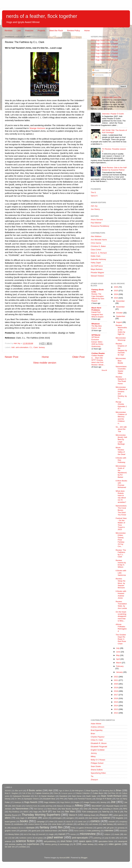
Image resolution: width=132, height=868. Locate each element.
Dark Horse (77, 796)
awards (81, 818)
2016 (116, 698)
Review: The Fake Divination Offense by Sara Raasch (98, 297)
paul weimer (55, 837)
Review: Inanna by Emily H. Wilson (121, 564)
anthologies (57, 818)
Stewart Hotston (97, 276)
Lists (19, 30)
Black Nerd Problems (96, 309)
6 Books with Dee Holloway (121, 460)
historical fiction (51, 831)
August (119, 322)
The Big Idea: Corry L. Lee (97, 327)
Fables (71, 799)
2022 (116, 677)
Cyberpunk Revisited (21, 796)
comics (95, 821)
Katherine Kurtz (31, 806)
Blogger (84, 858)
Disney (8, 799)
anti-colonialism (22, 347)
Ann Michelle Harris (99, 240)
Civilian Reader (98, 353)
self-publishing (50, 841)
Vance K (94, 196)
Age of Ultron (64, 791)
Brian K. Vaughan (11, 793)
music (117, 834)
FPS (61, 799)
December (120, 301)
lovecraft (42, 834)
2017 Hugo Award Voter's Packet (104, 60)
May (118, 655)
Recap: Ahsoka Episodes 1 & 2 (121, 405)
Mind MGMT (97, 806)
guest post (36, 831)
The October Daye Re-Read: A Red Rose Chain (121, 639)
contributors (19, 824)
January (120, 672)
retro (113, 838)
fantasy (42, 347)
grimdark (24, 831)
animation (33, 818)
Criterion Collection (83, 793)
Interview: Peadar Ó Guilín (113, 114)
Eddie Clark (96, 256)
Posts (96, 70)
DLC (36, 796)
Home (87, 30)
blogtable (120, 818)
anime (45, 818)
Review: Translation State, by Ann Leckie (121, 605)
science (8, 841)
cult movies (94, 824)
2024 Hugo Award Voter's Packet (104, 40)
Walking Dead (89, 815)
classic (60, 822)
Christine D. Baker (98, 246)
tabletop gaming (51, 844)
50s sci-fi (19, 791)
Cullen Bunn (98, 793)
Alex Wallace (96, 236)
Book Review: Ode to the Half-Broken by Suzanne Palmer (115, 169)
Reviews (9, 30)
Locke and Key (46, 806)
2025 (116, 291)
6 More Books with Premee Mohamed (121, 484)
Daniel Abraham (48, 796)
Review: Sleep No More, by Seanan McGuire (121, 583)
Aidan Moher (96, 724)
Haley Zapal (96, 263)
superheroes (33, 844)
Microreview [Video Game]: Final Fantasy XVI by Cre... (121, 540)
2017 (116, 695)
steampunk (123, 841)
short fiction (66, 841)
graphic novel (10, 831)
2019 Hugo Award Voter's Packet (104, 53)
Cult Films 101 (113, 793)
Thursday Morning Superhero (41, 815)
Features (29, 30)
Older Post (78, 357)
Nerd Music (52, 809)
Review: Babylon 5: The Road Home (121, 380)
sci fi (121, 838)
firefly (73, 828)
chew (51, 822)
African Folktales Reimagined (121, 628)
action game (118, 815)
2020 (116, 684)
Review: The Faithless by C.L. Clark (121, 553)
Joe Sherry (95, 209)
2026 (116, 287)
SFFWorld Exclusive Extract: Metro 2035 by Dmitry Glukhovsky (97, 342)
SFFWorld (96, 335)
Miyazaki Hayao (113, 806)
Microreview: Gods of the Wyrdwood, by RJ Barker (121, 472)
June (118, 652)
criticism (70, 824)
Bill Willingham (78, 791)
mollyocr (107, 834)
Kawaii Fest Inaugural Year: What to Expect (97, 314)
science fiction (25, 841)
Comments (98, 75)
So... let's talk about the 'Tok (121, 429)
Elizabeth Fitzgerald (99, 747)
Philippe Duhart (97, 763)
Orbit (85, 809)
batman (107, 818)
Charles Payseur (98, 737)
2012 (116, 713)
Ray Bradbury (14, 812)
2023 (116, 298)
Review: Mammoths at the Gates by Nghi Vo (121, 330)
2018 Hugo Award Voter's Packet (104, 56)
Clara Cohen (96, 250)
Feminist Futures (85, 799)
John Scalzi (16, 806)
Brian (93, 733)
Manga (69, 806)
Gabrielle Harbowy (98, 259)
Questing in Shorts (111, 809)
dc (6, 828)
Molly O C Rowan (98, 760)
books (24, 821)
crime (45, 824)
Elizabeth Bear (49, 799)
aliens (8, 818)
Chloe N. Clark (97, 740)
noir (13, 838)
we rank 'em (10, 847)
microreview (88, 834)
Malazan (60, 806)
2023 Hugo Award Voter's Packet (104, 43)
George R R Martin (104, 799)
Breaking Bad (108, 791)
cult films (81, 824)
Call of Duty (27, 793)
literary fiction (14, 834)
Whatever (96, 324)
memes (73, 834)
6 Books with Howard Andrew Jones (121, 595)
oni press (39, 838)
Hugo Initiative (50, 802)
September (121, 316)
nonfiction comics (26, 838)
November (120, 307)
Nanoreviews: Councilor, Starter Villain (121, 370)
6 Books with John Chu (112, 97)
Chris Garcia (96, 243)
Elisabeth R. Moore (99, 743)
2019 (116, 688)
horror (65, 830)
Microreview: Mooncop (121, 339)
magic (51, 834)
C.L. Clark (34, 347)
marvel (62, 834)
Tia (92, 776)
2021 (116, 680)
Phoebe (95, 809)
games (100, 828)
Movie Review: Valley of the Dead (120, 451)
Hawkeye (18, 802)
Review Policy (73, 30)
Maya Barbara (97, 269)
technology (65, 844)
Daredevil (63, 796)
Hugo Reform (65, 802)
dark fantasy (108, 824)
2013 (116, 709)
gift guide (110, 828)
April (118, 659)
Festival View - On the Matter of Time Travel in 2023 (121, 524)
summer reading (16, 844)
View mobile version (45, 363)
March (119, 663)
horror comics (79, 831)
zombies (23, 847)
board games (10, 822)
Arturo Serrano (97, 220)
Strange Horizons (37, 128)
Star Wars (70, 811)
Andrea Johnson (97, 727)
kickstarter (123, 831)
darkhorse (121, 824)
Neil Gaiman (39, 809)
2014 (116, 706)
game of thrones (86, 828)
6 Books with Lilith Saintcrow (121, 573)
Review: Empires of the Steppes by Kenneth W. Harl (121, 349)
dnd (22, 828)
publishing (97, 838)
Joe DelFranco (97, 266)
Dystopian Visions (31, 799)
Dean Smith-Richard (111, 796)
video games (115, 844)
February (120, 666)
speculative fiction (106, 841)
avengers (70, 818)
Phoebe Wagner (97, 273)
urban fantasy (88, 844)
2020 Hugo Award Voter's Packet (104, 50)
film (60, 827)
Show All (104, 370)
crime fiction (57, 824)
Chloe (56, 793)
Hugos (77, 802)
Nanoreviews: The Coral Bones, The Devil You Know (121, 510)
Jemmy (94, 753)
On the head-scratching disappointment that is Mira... (121, 616)
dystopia (30, 828)
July (118, 648)
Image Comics (90, 802)
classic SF (70, 822)
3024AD (8, 791)
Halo (118, 799)
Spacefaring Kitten (98, 773)
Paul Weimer (96, 223)
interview (109, 830)
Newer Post (12, 357)
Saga (35, 812)
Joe (113, 802)
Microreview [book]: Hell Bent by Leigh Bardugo (121, 440)
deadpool (15, 828)
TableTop (106, 812)
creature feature (34, 824)
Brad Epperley (97, 730)
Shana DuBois (97, 770)
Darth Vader (91, 796)
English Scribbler (98, 750)
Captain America (42, 793)
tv (75, 844)
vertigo (101, 844)
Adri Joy (94, 206)
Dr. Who (18, 799)
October (120, 313)
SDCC (26, 812)
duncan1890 (64, 858)
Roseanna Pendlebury (100, 226)
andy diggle (20, 818)
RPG (125, 809)
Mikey (93, 756)
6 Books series (34, 790)
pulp (107, 838)
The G (93, 192)
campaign (41, 822)
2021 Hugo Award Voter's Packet (104, 47)
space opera (85, 841)
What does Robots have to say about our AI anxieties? (121, 497)
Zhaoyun (94, 780)
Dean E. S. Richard (99, 253)
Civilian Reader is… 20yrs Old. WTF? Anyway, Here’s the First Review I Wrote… (98, 360)
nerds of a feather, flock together (42, 16)
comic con (82, 822)
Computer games (67, 793)
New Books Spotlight (70, 809)
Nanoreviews (22, 809)
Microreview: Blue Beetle (121, 361)
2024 (116, 294)
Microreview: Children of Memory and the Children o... (121, 418)
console (112, 822)
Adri (13, 347)
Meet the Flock (56, 30)
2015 (116, 702)
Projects (41, 30)
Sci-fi (45, 811)
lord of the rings (30, 834)
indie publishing (94, 831)
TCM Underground (90, 812)
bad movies (94, 818)
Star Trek (57, 812)
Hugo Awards (31, 802)
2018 (116, 691)
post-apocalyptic (80, 838)
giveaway (121, 828)
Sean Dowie (96, 766)
